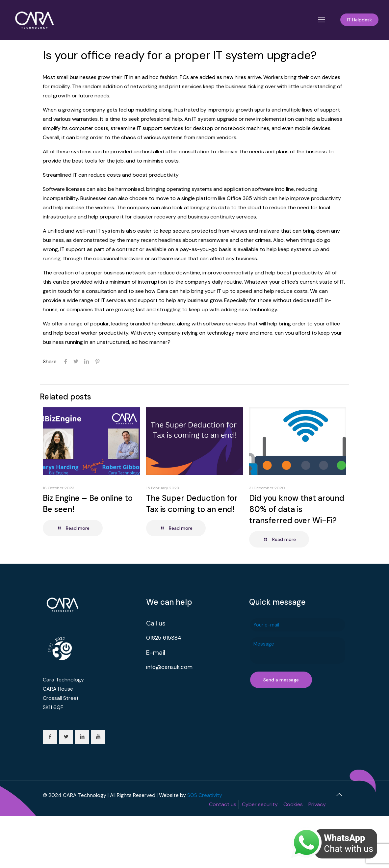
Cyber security (260, 804)
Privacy (317, 804)
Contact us (223, 804)
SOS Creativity (205, 795)
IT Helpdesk (359, 20)
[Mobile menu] (322, 20)
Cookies (293, 804)
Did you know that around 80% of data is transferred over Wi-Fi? (297, 509)
